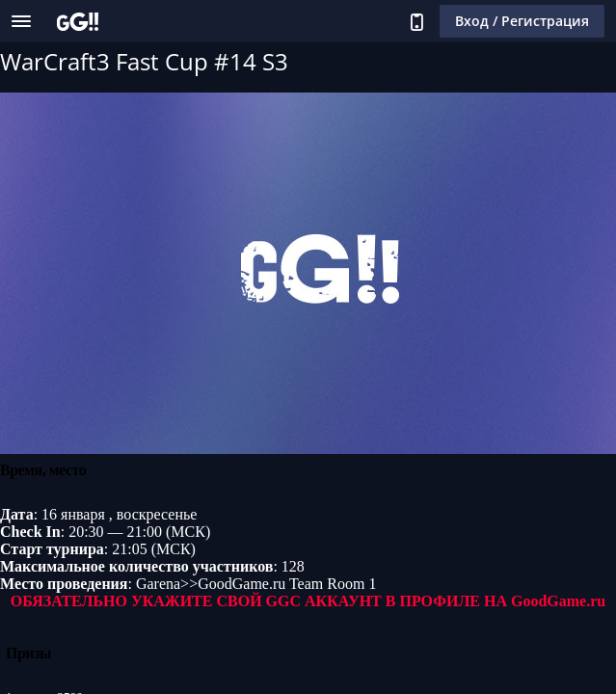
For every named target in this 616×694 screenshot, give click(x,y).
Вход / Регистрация (522, 21)
